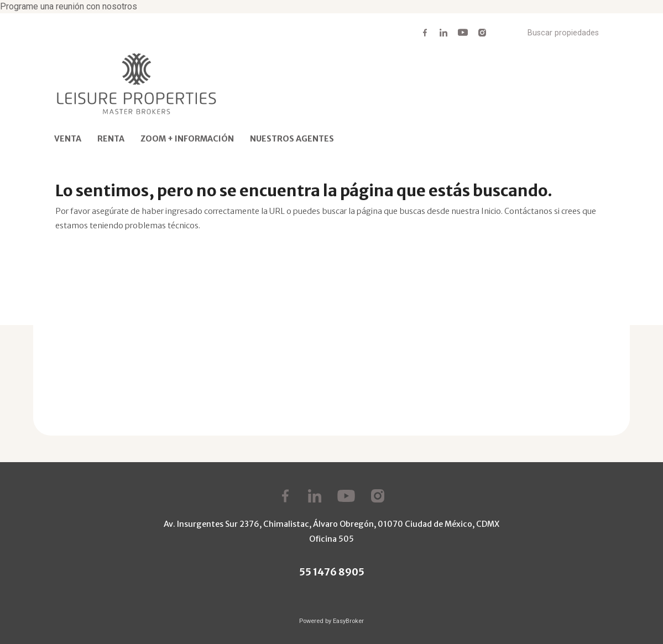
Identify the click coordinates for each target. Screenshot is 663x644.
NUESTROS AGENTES (292, 139)
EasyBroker (348, 621)
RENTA (111, 139)
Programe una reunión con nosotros (69, 6)
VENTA (68, 139)
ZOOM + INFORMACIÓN (187, 139)
